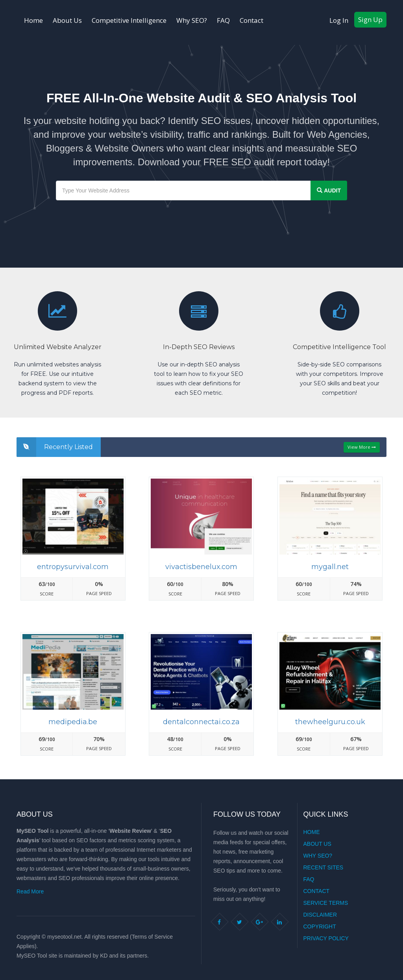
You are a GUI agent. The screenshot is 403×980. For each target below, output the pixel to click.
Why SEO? (192, 20)
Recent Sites (324, 867)
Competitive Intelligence (129, 20)
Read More (30, 891)
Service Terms (326, 903)
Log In (339, 20)
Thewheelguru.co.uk (330, 722)
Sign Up (370, 19)
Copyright (320, 926)
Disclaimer (320, 915)
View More (362, 447)
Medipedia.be (73, 722)
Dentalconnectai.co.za (201, 722)
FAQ (223, 20)
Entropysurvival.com (73, 567)
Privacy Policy (326, 938)
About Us (67, 20)
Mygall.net (330, 567)
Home (33, 20)
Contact (251, 20)
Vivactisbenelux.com (201, 567)
